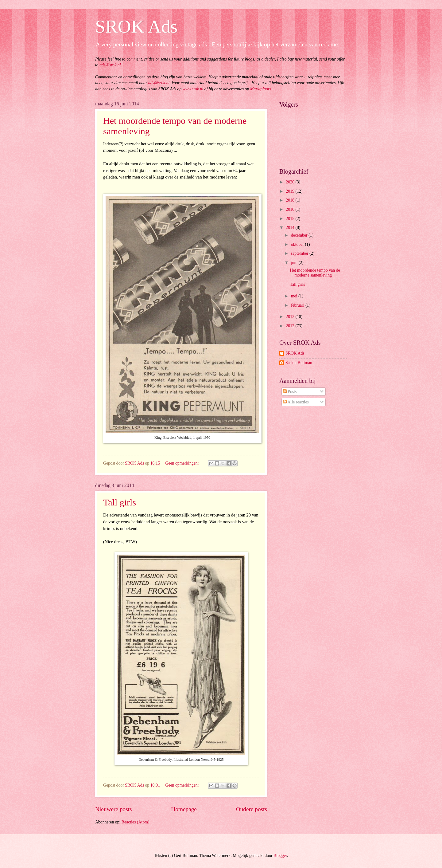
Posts (290, 392)
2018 (291, 200)
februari (298, 305)
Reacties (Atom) (136, 822)
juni (295, 263)
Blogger (280, 856)
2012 (291, 326)
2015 (291, 219)
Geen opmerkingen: (182, 463)
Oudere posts (252, 809)
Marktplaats (260, 89)
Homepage (184, 809)
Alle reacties (296, 402)
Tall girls (120, 502)
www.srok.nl (193, 89)
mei (295, 296)
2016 (291, 209)
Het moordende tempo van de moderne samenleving (315, 273)
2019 (291, 191)
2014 (291, 228)
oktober (298, 244)
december (300, 235)
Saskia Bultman (299, 363)
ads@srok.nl (110, 65)
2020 (291, 182)
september (300, 253)
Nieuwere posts (114, 809)
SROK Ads (136, 26)
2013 (291, 317)
